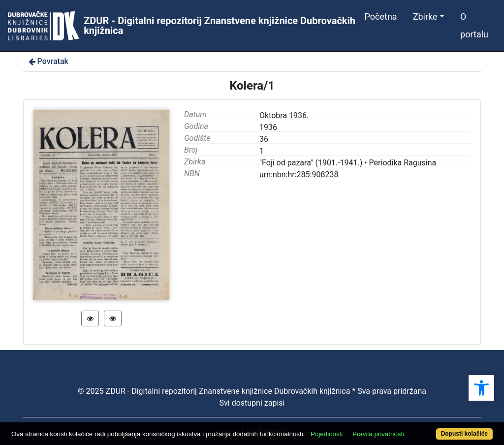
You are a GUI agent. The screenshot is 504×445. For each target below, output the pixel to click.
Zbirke (425, 16)
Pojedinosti (327, 434)
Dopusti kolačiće (464, 434)
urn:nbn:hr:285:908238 (299, 175)
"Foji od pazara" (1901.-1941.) (311, 163)
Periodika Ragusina (403, 163)
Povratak (48, 61)
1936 (268, 127)
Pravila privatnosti (378, 434)
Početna (381, 16)
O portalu (474, 25)
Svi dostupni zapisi (252, 403)
